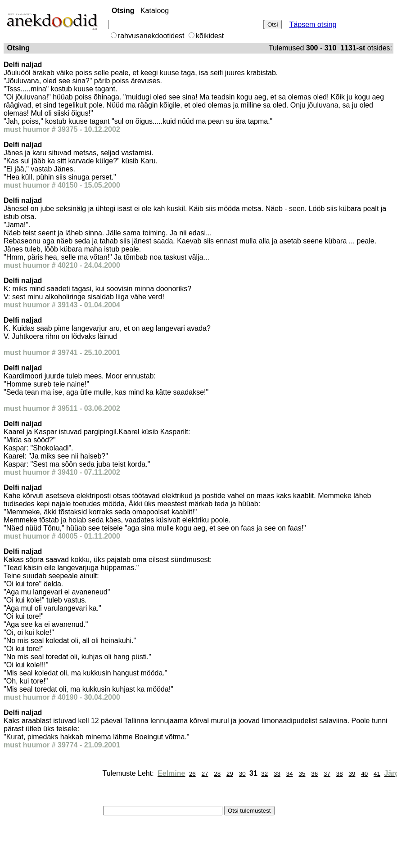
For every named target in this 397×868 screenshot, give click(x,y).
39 (352, 774)
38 (340, 774)
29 (230, 774)
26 (192, 774)
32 (264, 774)
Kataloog (155, 11)
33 (277, 774)
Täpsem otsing (313, 25)
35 (302, 774)
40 (364, 774)
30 (242, 774)
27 (205, 774)
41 (377, 774)
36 (314, 774)
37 (327, 774)
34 (290, 774)
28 (217, 774)
